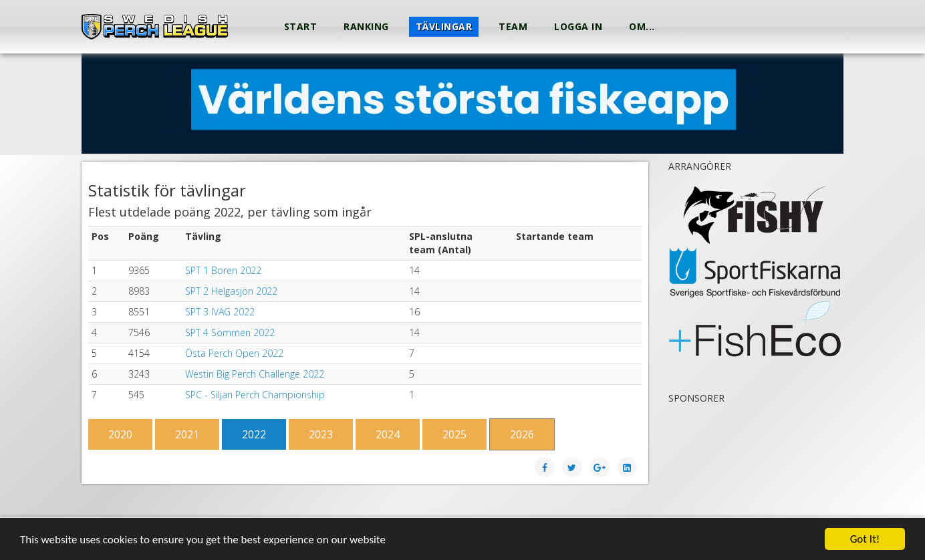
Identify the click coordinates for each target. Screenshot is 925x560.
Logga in (578, 26)
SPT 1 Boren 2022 (223, 270)
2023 (321, 434)
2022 (254, 434)
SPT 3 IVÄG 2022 (220, 312)
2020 (120, 434)
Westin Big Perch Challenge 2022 (255, 374)
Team (513, 26)
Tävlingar (444, 26)
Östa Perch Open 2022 (234, 353)
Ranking (366, 26)
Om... (642, 26)
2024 (388, 434)
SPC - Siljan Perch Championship (255, 395)
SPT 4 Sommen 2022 (230, 332)
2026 (522, 434)
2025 (454, 434)
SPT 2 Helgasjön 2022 (231, 291)
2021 (187, 434)
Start (301, 26)
